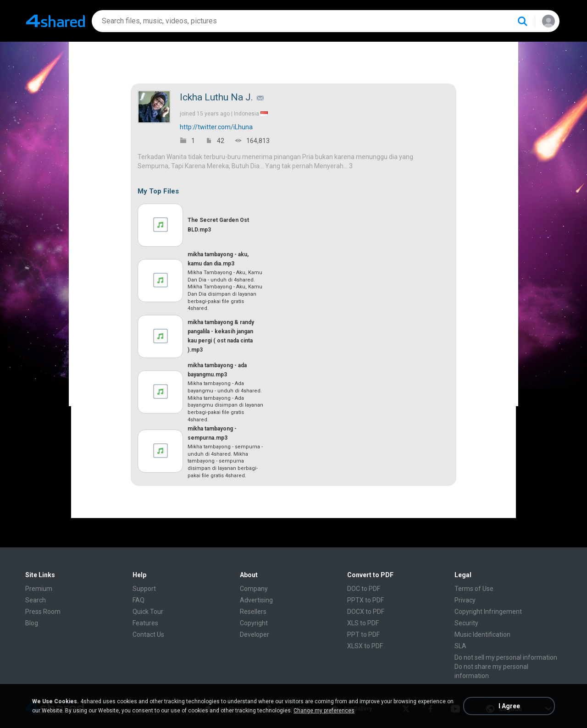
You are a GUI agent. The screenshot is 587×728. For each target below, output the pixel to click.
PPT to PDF (363, 634)
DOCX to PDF (366, 612)
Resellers (253, 612)
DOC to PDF (364, 589)
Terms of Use (474, 589)
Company (254, 589)
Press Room (43, 612)
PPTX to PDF (365, 600)
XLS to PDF (363, 623)
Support (144, 589)
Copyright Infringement (488, 612)
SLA (460, 646)
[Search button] (522, 21)
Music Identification (482, 634)
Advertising (256, 600)
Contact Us (148, 634)
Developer (255, 634)
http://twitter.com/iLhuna (216, 127)
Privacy (465, 600)
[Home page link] (55, 21)
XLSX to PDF (365, 646)
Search (36, 600)
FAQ (138, 600)
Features (145, 623)
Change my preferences (324, 711)
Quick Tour (148, 612)
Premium (39, 589)
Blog (32, 623)
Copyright (254, 623)
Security (466, 623)
